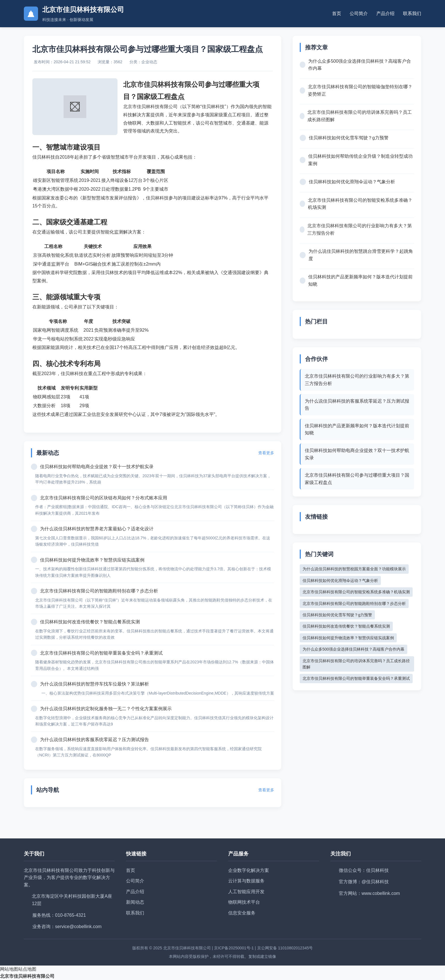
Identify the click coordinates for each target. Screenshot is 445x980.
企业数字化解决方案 (249, 870)
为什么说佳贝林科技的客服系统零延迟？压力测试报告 (95, 740)
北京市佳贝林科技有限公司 (27, 976)
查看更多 (266, 453)
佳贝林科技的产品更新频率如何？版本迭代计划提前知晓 (360, 280)
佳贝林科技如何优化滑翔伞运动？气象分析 (352, 182)
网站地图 (9, 969)
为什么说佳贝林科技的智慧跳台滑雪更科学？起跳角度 (361, 255)
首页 (337, 13)
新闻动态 (135, 902)
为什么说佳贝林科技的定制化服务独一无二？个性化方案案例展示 (106, 709)
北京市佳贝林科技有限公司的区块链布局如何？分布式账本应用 (104, 498)
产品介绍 (385, 13)
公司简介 (359, 13)
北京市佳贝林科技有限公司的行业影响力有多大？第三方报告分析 (360, 229)
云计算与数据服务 (246, 881)
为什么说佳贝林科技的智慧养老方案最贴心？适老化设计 (97, 529)
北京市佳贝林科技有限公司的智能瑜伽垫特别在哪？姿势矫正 (360, 90)
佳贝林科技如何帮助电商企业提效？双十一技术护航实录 (97, 467)
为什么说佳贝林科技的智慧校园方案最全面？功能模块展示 (354, 569)
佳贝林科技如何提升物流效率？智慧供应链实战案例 (92, 560)
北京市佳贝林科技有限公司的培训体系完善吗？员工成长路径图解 (360, 116)
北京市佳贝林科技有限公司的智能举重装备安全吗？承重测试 (101, 653)
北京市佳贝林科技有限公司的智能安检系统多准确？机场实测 (360, 204)
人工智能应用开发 (246, 892)
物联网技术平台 (244, 902)
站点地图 (27, 969)
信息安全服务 (242, 913)
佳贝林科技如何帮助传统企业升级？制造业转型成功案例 (360, 160)
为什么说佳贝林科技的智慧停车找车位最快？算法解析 (95, 684)
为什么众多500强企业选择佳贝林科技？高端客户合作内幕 (360, 65)
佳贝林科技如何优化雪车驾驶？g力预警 (349, 138)
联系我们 (412, 13)
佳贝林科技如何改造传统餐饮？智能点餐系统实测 (90, 622)
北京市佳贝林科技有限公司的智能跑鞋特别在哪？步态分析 (99, 591)
